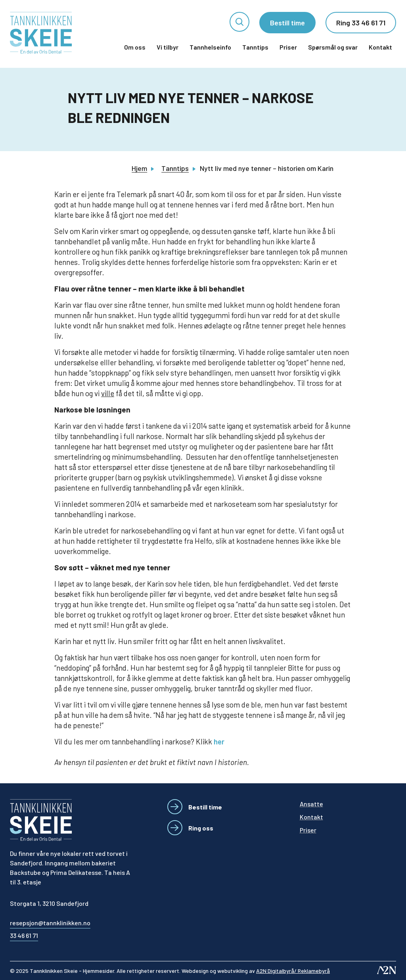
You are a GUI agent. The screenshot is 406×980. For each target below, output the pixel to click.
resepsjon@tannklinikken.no (50, 923)
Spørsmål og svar (333, 47)
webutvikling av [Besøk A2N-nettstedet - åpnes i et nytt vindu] (274, 971)
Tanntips (255, 47)
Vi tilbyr (168, 47)
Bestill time (287, 23)
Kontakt (380, 47)
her (219, 741)
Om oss (135, 47)
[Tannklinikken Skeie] (41, 33)
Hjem (139, 168)
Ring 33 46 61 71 (361, 23)
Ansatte (311, 804)
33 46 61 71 (24, 935)
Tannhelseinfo (210, 47)
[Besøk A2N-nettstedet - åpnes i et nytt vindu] (387, 970)
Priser (288, 47)
